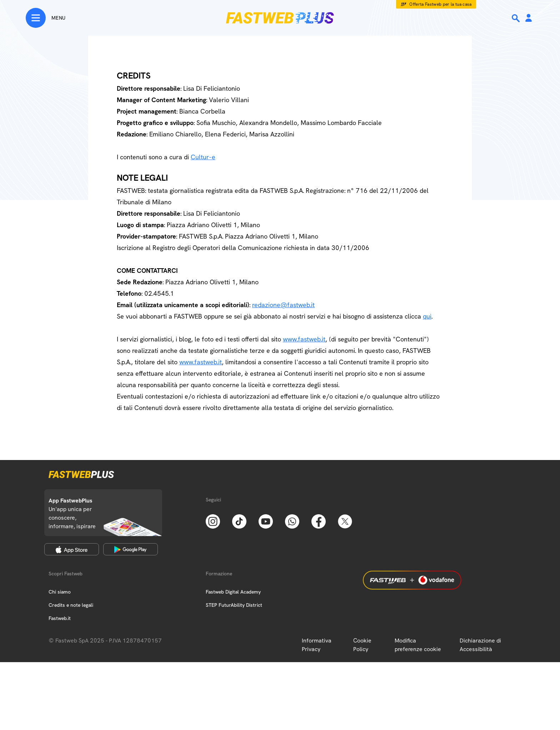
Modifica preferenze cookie (418, 645)
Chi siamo (60, 592)
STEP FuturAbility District (234, 605)
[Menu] (46, 18)
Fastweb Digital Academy (233, 592)
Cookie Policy (362, 645)
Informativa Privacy (317, 645)
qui (427, 316)
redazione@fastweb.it (283, 305)
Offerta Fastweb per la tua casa (441, 4)
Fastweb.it (60, 618)
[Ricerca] (516, 18)
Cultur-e (203, 157)
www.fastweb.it (304, 339)
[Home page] (280, 18)
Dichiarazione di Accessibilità (480, 645)
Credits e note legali (71, 605)
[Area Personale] (529, 18)
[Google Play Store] (131, 549)
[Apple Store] (72, 549)
